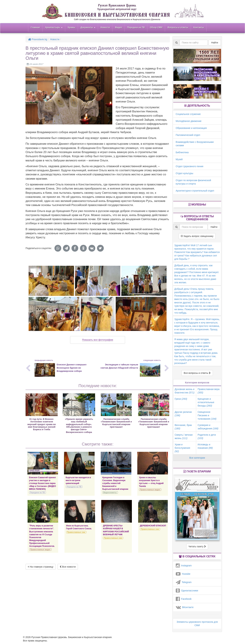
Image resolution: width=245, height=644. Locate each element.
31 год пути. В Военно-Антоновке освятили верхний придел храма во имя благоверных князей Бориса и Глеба (42, 424)
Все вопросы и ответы (197, 373)
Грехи (181, 399)
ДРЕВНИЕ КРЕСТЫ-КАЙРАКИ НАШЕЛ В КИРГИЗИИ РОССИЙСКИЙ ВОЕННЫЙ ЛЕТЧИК (116, 530)
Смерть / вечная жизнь (184, 436)
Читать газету (197, 546)
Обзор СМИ (156, 27)
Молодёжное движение (189, 121)
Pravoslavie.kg (38, 39)
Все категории (197, 458)
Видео (119, 27)
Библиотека (182, 152)
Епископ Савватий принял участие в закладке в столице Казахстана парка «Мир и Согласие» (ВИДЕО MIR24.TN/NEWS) (43, 483)
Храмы (72, 27)
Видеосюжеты (110, 492)
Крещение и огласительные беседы (206, 402)
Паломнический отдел (188, 135)
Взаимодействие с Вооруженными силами (195, 144)
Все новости (68, 567)
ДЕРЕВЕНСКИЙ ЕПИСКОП (153, 526)
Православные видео (150, 490)
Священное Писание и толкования (207, 415)
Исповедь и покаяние (205, 446)
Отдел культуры (185, 173)
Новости (105, 27)
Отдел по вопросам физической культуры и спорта (193, 182)
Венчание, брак (183, 427)
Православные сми (76, 532)
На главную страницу (41, 567)
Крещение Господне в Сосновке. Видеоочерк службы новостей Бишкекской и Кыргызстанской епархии (115, 483)
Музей (179, 159)
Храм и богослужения (182, 448)
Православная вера (209, 391)
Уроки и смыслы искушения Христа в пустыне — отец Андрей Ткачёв (151, 482)
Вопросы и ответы (178, 27)
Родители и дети (207, 436)
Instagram (184, 566)
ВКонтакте (185, 607)
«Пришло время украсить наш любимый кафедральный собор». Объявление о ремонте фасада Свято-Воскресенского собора (79, 426)
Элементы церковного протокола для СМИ (197, 624)
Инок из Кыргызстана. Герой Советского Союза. (79, 527)
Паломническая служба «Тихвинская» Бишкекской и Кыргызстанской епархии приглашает (116, 423)
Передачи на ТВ (136, 27)
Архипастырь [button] (54, 27)
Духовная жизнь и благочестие (185, 391)
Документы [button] (88, 27)
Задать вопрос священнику (197, 236)
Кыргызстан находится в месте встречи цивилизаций (78, 480)
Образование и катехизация (191, 128)
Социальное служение (188, 114)
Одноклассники (187, 591)
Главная (35, 27)
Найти (215, 43)
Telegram (184, 582)
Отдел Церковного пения (190, 166)
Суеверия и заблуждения (208, 427)
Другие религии (183, 414)
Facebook (184, 599)
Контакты (199, 27)
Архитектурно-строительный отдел (195, 191)
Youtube (183, 574)
